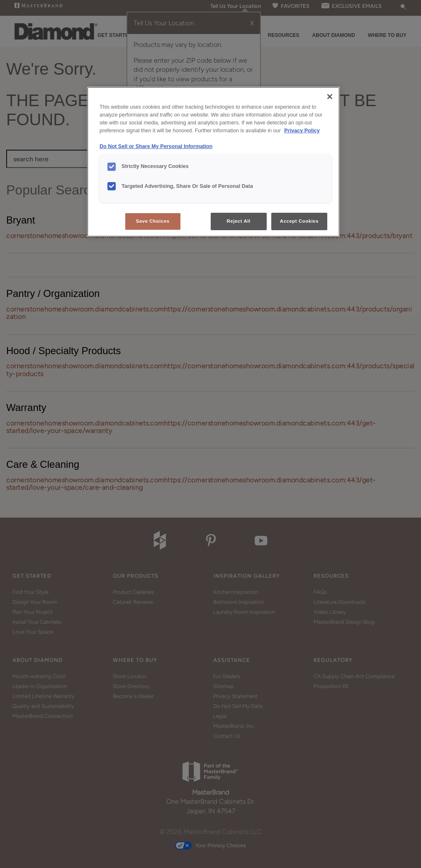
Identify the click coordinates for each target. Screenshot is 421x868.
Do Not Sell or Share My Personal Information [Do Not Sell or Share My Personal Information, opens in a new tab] (156, 146)
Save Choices (153, 221)
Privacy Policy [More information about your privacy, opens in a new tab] (302, 131)
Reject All (239, 221)
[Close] (330, 97)
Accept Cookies (299, 221)
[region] (213, 162)
